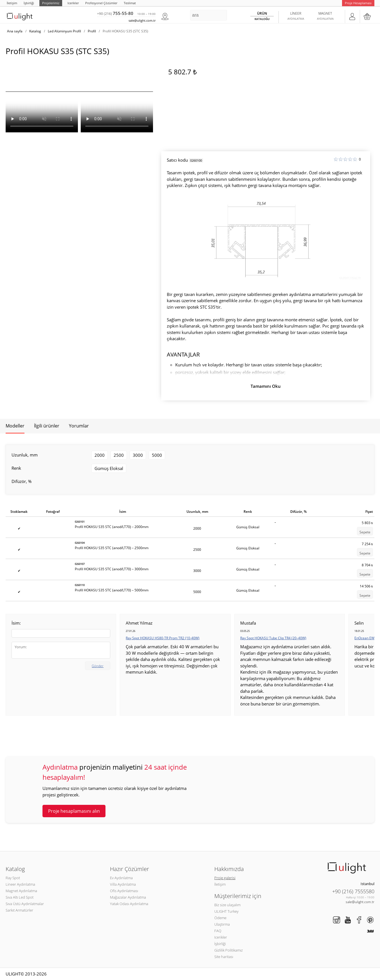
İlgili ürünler (47, 426)
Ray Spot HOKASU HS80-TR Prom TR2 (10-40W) (163, 638)
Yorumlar (79, 426)
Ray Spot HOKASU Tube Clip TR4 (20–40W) (273, 638)
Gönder (98, 666)
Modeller (15, 426)
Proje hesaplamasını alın (74, 811)
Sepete (365, 532)
